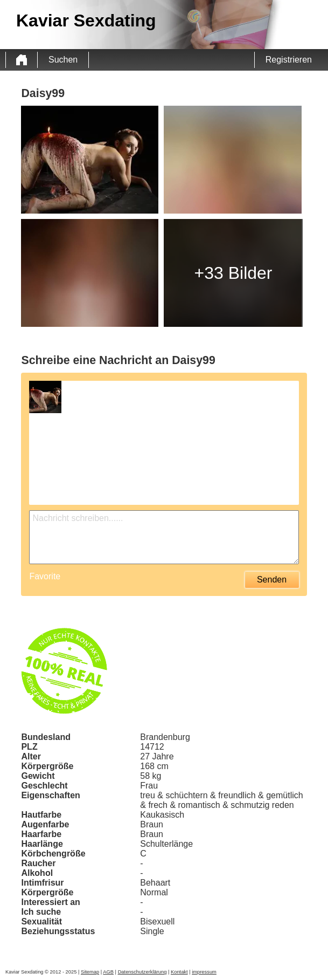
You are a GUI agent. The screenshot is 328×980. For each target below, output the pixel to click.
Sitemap (90, 972)
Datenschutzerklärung (142, 972)
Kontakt (179, 972)
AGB (108, 972)
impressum (204, 972)
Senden (272, 580)
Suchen (63, 60)
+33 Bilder (233, 273)
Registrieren (289, 60)
